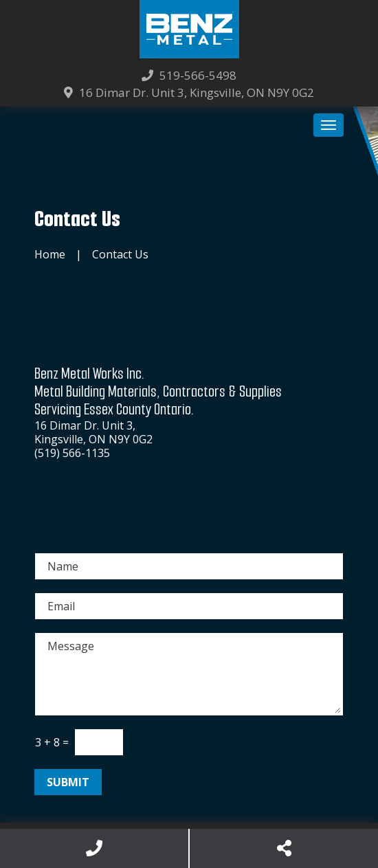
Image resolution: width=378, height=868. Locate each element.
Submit (68, 782)
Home (50, 254)
